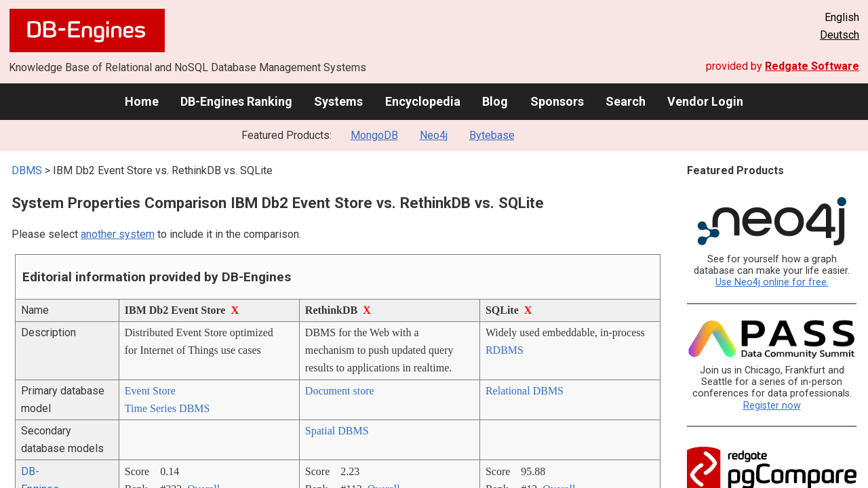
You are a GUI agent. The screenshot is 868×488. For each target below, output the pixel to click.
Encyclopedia (423, 101)
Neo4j (434, 135)
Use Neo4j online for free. (772, 282)
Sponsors (557, 101)
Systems (338, 101)
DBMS (27, 170)
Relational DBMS (525, 391)
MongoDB (374, 135)
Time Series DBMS (167, 408)
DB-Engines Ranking (236, 101)
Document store (340, 391)
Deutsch (840, 35)
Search (626, 101)
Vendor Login (705, 101)
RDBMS (505, 350)
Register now (772, 406)
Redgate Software (812, 66)
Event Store (150, 391)
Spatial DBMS (337, 431)
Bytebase (492, 135)
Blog (495, 101)
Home (142, 101)
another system (118, 234)
